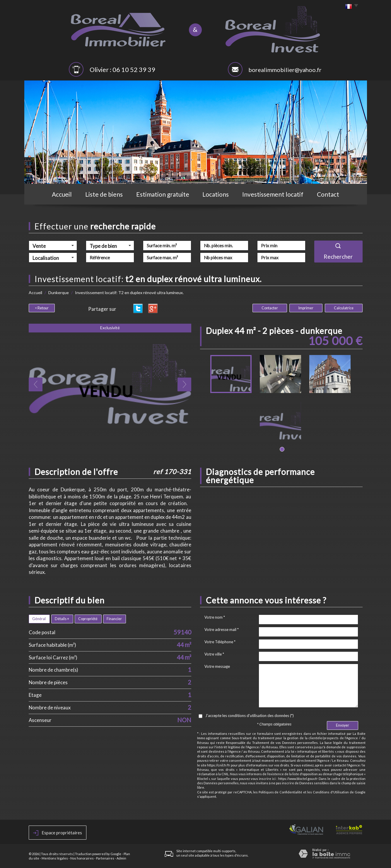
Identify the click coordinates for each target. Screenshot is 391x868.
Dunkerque (59, 293)
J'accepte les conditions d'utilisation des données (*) (250, 716)
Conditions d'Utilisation (331, 792)
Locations (216, 194)
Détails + (62, 619)
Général (39, 619)
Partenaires (105, 858)
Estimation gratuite (163, 194)
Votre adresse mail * (222, 629)
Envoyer (343, 725)
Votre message (217, 666)
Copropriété (88, 619)
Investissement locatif (273, 194)
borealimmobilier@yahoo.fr (285, 70)
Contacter (270, 308)
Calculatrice (344, 308)
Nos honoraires (82, 858)
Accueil (62, 194)
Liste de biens (104, 194)
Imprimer (306, 308)
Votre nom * (215, 617)
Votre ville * (214, 654)
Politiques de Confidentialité (281, 792)
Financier (114, 619)
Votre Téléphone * (220, 642)
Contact (328, 194)
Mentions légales (55, 858)
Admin (121, 858)
